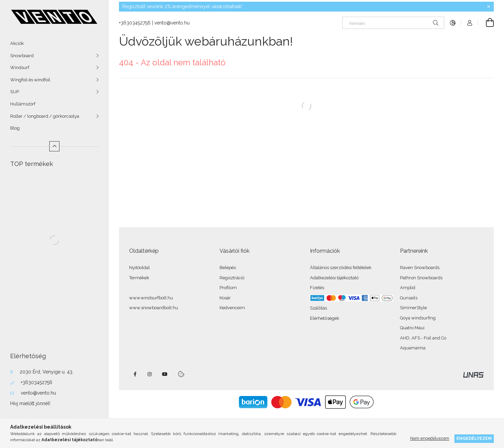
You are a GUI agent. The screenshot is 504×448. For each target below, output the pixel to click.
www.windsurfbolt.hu (151, 298)
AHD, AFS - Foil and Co (423, 338)
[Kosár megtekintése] (486, 23)
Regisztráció (232, 278)
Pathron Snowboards (421, 278)
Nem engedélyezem (430, 438)
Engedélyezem (474, 438)
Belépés (228, 268)
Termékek (139, 278)
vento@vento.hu (38, 393)
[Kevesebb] (54, 146)
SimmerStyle (413, 308)
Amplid (408, 288)
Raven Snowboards (420, 268)
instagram (150, 374)
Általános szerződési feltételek (341, 268)
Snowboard (22, 56)
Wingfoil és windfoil (30, 80)
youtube (165, 374)
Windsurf (20, 68)
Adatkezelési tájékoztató (334, 278)
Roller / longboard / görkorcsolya (45, 116)
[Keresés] (393, 23)
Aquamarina (413, 348)
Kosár (225, 298)
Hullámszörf (23, 104)
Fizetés (317, 288)
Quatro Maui (412, 328)
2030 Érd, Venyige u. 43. (47, 372)
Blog (15, 128)
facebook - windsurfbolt (135, 374)
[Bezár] (489, 7)
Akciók (17, 43)
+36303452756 (37, 382)
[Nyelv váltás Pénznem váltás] (453, 23)
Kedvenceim (232, 308)
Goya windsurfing (418, 318)
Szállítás (318, 308)
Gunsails (409, 298)
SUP (15, 92)
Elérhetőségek (325, 318)
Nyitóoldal (140, 268)
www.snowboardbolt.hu (154, 308)
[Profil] (470, 23)
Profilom (228, 288)
